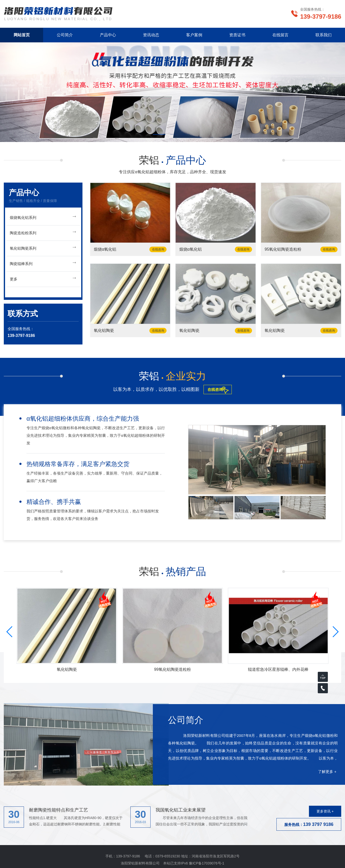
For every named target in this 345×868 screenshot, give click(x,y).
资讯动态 (151, 35)
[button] (160, 135)
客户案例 (194, 35)
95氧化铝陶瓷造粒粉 (283, 249)
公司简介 (65, 35)
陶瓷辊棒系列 (43, 263)
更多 (43, 278)
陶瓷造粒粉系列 (43, 232)
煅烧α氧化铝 (105, 249)
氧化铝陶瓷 (104, 330)
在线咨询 (158, 249)
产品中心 (108, 35)
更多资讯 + (325, 811)
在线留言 (280, 35)
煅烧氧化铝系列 (43, 217)
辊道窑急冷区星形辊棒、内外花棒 (278, 670)
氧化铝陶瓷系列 (43, 248)
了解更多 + (327, 772)
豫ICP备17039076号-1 (207, 863)
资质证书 (237, 35)
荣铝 (172, 160)
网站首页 (22, 35)
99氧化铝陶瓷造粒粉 (172, 670)
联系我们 (324, 35)
